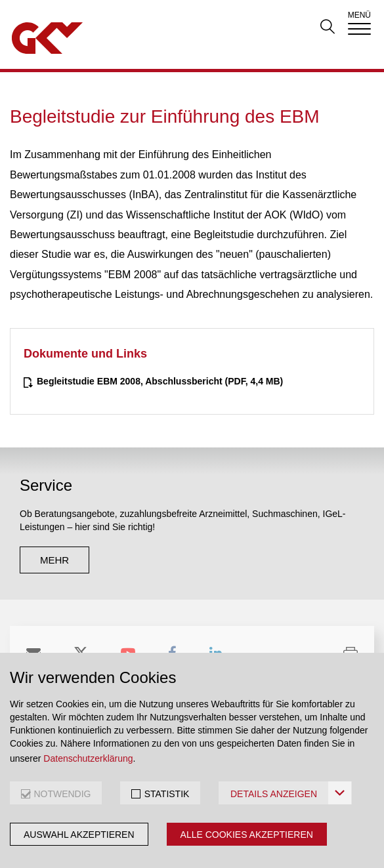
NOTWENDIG (62, 794)
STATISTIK (167, 794)
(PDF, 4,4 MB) (160, 381)
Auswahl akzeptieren (79, 835)
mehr (54, 560)
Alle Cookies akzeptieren (247, 835)
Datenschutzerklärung (88, 758)
